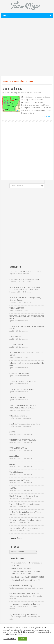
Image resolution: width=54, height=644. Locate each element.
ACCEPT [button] (22, 639)
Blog (15, 92)
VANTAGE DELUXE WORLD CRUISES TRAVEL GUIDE (27, 328)
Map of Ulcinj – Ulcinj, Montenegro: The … (27, 528)
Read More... (47, 117)
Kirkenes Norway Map (32, 580)
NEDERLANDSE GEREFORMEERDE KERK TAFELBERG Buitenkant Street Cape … (25, 289)
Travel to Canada (16, 472)
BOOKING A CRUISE (17, 398)
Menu (5, 15)
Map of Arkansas (12, 88)
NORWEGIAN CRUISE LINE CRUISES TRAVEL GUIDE (27, 317)
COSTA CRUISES (16, 337)
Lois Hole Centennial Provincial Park (25, 424)
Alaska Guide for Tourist (19, 480)
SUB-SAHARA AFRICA (18, 448)
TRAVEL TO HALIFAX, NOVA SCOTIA (24, 381)
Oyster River (26, 568)
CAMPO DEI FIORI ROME (34, 577)
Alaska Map (14, 456)
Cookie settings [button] (10, 639)
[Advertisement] (27, 47)
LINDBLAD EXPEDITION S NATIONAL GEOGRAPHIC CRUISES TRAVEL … (24, 407)
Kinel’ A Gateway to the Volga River (24, 496)
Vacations (22, 92)
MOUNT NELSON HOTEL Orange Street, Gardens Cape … (25, 299)
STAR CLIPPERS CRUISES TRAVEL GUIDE (25, 271)
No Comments (36, 92)
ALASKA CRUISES (16, 345)
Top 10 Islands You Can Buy (21, 586)
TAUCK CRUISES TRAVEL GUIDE (22, 390)
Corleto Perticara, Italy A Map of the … (25, 512)
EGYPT (12, 432)
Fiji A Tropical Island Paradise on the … (26, 520)
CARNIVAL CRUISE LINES (19, 373)
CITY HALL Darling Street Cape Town (24, 279)
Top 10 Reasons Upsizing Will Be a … (25, 604)
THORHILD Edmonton (18, 416)
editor (7, 92)
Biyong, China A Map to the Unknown (25, 504)
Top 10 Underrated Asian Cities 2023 (24, 594)
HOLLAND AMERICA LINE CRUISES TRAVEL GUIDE (26, 354)
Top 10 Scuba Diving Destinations (23, 614)
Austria (13, 464)
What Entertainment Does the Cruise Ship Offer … (27, 364)
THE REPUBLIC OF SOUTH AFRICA (23, 440)
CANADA (13, 488)
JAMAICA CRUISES (17, 308)
